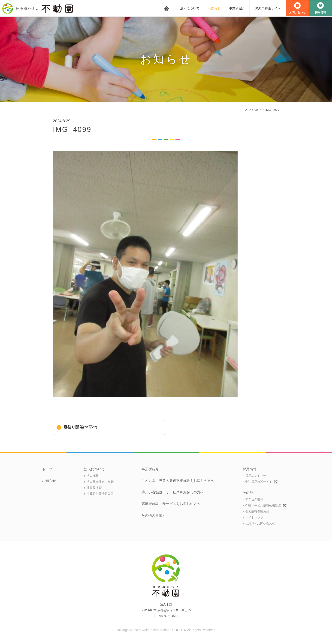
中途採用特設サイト (259, 482)
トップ (166, 8)
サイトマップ (254, 517)
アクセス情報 (254, 499)
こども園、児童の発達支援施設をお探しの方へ (178, 481)
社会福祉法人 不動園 (39, 8)
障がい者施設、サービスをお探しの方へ (173, 492)
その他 (248, 493)
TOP (244, 110)
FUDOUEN (178, 630)
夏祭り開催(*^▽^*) (80, 427)
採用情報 (320, 12)
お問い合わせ (297, 12)
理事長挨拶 (94, 488)
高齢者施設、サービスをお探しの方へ (171, 504)
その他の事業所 (154, 516)
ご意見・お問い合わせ (260, 523)
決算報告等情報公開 (100, 494)
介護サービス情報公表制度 (263, 505)
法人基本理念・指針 (100, 482)
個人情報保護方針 (257, 511)
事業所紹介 (237, 8)
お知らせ (214, 8)
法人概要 (93, 476)
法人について (190, 8)
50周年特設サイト (268, 8)
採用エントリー (256, 476)
